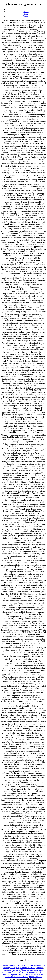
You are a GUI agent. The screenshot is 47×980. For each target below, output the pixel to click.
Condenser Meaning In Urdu (32, 968)
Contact (26, 16)
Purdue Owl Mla (35, 977)
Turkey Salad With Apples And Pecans (18, 965)
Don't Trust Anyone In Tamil (16, 977)
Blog (26, 14)
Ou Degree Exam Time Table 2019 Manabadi (25, 974)
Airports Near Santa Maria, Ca (17, 970)
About (26, 12)
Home (26, 9)
